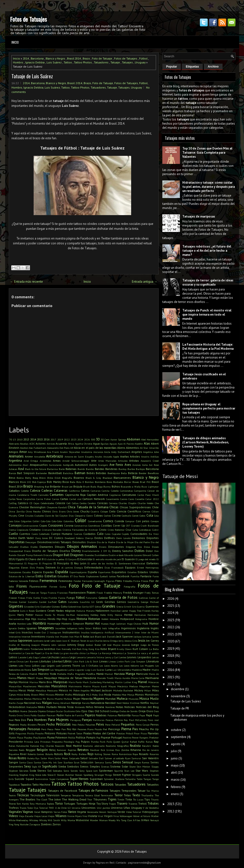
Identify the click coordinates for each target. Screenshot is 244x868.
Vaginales (15, 812)
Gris (134, 607)
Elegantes (14, 568)
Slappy (155, 767)
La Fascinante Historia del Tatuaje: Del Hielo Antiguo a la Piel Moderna (208, 347)
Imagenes (46, 628)
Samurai (136, 758)
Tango (156, 779)
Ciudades (39, 516)
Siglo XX (36, 767)
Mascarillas (15, 686)
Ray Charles (47, 746)
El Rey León (78, 563)
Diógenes (131, 547)
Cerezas (102, 503)
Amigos (14, 452)
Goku (64, 606)
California (74, 491)
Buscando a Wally (131, 487)
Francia (52, 593)
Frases (91, 593)
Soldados (57, 771)
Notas (120, 707)
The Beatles (27, 799)
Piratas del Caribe (104, 733)
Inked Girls (15, 632)
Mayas (112, 686)
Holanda (114, 619)
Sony (82, 771)
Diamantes (46, 547)
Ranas (149, 742)
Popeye (106, 737)
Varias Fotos (60, 812)
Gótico (98, 607)
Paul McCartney (138, 720)
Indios (97, 628)
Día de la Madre (106, 542)
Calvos (85, 491)
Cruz (128, 530)
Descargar (31, 542)
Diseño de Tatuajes (45, 551)
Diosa (147, 547)
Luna (108, 670)
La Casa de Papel (31, 653)
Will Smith (54, 820)
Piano (90, 729)
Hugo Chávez (134, 624)
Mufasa (68, 699)
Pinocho (39, 733)
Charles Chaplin (127, 503)
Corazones (56, 525)
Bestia (20, 478)
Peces (41, 724)
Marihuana (152, 678)
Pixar (137, 733)
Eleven (25, 568)
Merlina (13, 690)
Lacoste (22, 657)
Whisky (43, 820)
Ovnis (27, 715)
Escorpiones (15, 572)
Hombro (18, 62)
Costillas (106, 525)
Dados (13, 538)
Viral (100, 816)
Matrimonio (75, 686)
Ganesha (33, 602)
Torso (59, 803)
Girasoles (29, 607)
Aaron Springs (118, 439)
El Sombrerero (123, 563)
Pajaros (90, 715)
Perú (44, 729)
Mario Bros (46, 682)
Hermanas (140, 615)
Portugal (117, 737)
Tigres (112, 799)
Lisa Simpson (138, 661)
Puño (109, 742)
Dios (140, 547)
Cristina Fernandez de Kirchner (80, 530)
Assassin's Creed (150, 461)
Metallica (41, 690)
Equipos (130, 567)
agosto (176, 744)
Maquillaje (51, 678)
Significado (50, 766)
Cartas (64, 499)
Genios (121, 602)
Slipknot (13, 771)
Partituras (99, 720)
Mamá (100, 674)
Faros (156, 576)
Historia (82, 619)
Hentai (128, 615)
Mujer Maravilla (83, 699)
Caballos (14, 491)
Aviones (137, 465)
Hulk (145, 624)
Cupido (125, 534)
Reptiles (72, 750)
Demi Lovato (123, 538)
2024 (80, 439)
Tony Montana (38, 804)
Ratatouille (23, 746)
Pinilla (31, 733)
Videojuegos (150, 812)
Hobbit (105, 619)
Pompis (91, 737)
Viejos (51, 816)
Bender (143, 473)
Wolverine (82, 820)
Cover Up (119, 525)
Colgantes (26, 521)
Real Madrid (74, 746)
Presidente (16, 742)
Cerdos (83, 503)
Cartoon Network (94, 499)
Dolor (149, 551)
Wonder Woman (99, 820)
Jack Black (95, 637)
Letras (155, 657)
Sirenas (105, 767)
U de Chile (61, 808)
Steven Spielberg (84, 775)
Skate (132, 767)
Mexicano (52, 690)
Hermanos (153, 615)
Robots (59, 754)
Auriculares (55, 465)
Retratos (83, 750)
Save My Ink (49, 762)
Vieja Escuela (26, 816)
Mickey (139, 690)
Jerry (121, 641)
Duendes (89, 555)
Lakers (43, 657)
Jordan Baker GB (96, 645)
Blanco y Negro (55, 58)
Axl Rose (154, 465)
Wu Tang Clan (124, 820)
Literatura (152, 661)
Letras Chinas (16, 661)
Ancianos (98, 452)
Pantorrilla (124, 715)
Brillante (55, 486)
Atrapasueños (39, 465)
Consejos (15, 525)
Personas (34, 729)
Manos (22, 678)
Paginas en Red (105, 863)
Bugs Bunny (104, 487)
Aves (128, 465)
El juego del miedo (146, 559)
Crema (12, 530)
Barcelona (37, 58)
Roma (115, 754)
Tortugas (70, 803)
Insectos (27, 632)
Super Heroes (79, 779)
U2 (69, 808)
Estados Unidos (148, 572)
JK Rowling (24, 645)
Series (155, 762)
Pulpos (85, 742)
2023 (74, 439)
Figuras (110, 581)
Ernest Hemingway (148, 568)
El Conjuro (71, 559)
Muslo (154, 699)
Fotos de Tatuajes (28, 19)
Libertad (57, 661)
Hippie (72, 619)
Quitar (125, 742)
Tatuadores (101, 62)
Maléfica (91, 674)
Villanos (61, 816)
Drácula (48, 555)
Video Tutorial (134, 812)
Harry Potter (25, 615)
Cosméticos (94, 526)
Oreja (142, 711)
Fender (77, 581)
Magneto (80, 674)
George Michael (150, 602)
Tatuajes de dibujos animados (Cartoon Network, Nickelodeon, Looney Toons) (205, 442)
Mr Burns (48, 699)
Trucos (23, 808)
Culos (108, 534)
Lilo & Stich (92, 661)
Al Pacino (129, 444)
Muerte (59, 699)
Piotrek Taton (75, 733)
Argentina (15, 461)
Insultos (85, 632)
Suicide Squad (24, 779)
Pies (135, 729)
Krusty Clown (124, 649)
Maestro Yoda (47, 674)
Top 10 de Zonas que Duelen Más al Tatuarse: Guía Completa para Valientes (207, 153)
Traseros (133, 804)
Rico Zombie (122, 750)
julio (174, 751)
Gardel (43, 602)
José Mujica (114, 645)
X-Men (145, 820)
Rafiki (141, 742)
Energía (79, 568)
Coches (107, 516)
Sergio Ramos (142, 762)
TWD (51, 808)
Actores (41, 444)
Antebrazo (55, 456)
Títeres (12, 804)
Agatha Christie (84, 444)
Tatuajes (127, 62)
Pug (78, 742)
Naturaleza (97, 703)
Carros (56, 499)
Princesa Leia (31, 742)
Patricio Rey (121, 720)
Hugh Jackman (118, 624)
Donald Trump (25, 555)
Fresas (22, 598)
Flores (22, 586)
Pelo (74, 725)
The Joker (55, 799)
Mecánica (122, 686)
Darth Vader (26, 538)
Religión (42, 750)
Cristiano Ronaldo (52, 530)
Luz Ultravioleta (122, 670)
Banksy (122, 469)
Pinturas (62, 733)
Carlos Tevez (16, 499)
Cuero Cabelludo (41, 534)
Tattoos (107, 784)
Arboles (135, 456)
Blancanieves (122, 478)
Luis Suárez (54, 62)
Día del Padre (142, 542)
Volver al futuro (142, 816)
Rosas (13, 758)
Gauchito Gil (87, 602)
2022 (67, 439)
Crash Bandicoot (150, 526)
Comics (108, 521)
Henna (118, 615)
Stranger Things (103, 775)
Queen (117, 742)
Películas (63, 724)
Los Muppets (147, 666)
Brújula (78, 486)
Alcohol (24, 448)
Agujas (113, 444)
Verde (121, 812)
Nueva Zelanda (29, 711)
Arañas (125, 456)
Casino (124, 499)
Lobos (36, 665)
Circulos (29, 516)
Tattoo (68, 62)
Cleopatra (80, 516)
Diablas (24, 547)
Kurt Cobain (140, 649)
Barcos (12, 473)
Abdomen (133, 439)
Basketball (55, 473)
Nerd (119, 703)
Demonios (138, 538)
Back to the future (36, 469)
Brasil (155, 482)
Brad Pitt (145, 482)
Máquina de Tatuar (70, 678)
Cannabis (44, 495)
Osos (150, 711)
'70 (10, 439)
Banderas (111, 469)
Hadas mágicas (66, 611)
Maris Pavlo (75, 682)
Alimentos (132, 448)
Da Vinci (154, 534)
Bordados (118, 482)
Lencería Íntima (95, 657)
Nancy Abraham (62, 703)
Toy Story (102, 803)
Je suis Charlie (95, 641)
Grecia (120, 607)
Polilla (72, 738)
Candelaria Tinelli (27, 495)
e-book (120, 555)
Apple (116, 457)
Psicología (69, 742)
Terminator (107, 795)
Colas (17, 521)
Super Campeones (59, 779)
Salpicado (74, 758)
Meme (155, 686)
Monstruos (152, 694)
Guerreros (152, 606)
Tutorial (44, 808)
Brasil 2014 (74, 58)
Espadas (49, 572)
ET (71, 576)
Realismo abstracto (94, 746)
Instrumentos (71, 632)
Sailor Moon (61, 758)
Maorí (31, 678)
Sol (49, 771)
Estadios (132, 572)
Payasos (14, 724)
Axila (145, 465)
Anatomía (87, 452)
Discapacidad (16, 551)
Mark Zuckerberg (92, 682)
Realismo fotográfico (117, 746)
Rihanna (136, 750)
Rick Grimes (107, 750)
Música (144, 699)
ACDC (32, 444)
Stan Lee (129, 771)
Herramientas (16, 619)
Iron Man (74, 637)
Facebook (123, 576)
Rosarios (154, 754)
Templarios (78, 795)
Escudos (27, 572)
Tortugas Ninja (86, 803)
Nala (39, 703)
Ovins (20, 715)
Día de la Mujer (125, 542)
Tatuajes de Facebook (63, 791)
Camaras (96, 491)
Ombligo (114, 711)
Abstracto (14, 444)
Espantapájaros (78, 572)
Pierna (126, 729)
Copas (43, 525)
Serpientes (16, 766)
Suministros (41, 779)
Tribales (153, 803)
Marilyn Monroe (19, 682)
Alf (72, 448)
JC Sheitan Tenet (77, 641)
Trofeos (14, 808)
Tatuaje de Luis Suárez (32, 76)
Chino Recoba (33, 511)
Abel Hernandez (150, 439)
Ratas (12, 746)
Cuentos (25, 534)
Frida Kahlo (33, 598)
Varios (72, 812)
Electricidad (139, 563)
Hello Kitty (107, 615)
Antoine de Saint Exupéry (79, 457)
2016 (47, 439)
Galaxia (103, 598)
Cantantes (57, 495)
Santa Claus (26, 762)
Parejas (87, 720)
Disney (76, 551)
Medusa (133, 686)
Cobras (98, 515)
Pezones (82, 729)
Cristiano (35, 530)
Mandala (119, 674)
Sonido (74, 771)
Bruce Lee (67, 487)
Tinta (129, 799)
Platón (12, 738)
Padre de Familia (74, 715)
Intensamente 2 (124, 632)
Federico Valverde (18, 581)
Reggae (31, 750)
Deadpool (70, 538)
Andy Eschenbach (121, 452)
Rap (156, 742)
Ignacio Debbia (35, 62)
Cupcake (116, 534)
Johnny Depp (76, 645)
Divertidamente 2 (92, 551)
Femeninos (48, 580)
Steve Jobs (41, 775)
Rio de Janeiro (151, 750)
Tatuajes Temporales (123, 791)
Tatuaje (115, 62)
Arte (94, 461)
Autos (93, 465)
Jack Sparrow (125, 636)
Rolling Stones (102, 754)
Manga (130, 674)
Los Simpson (41, 670)
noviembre (178, 696)
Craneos (135, 526)
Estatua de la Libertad (22, 576)
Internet (26, 637)
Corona (69, 525)
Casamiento (112, 499)
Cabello (25, 491)
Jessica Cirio (131, 641)
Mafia (71, 674)
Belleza (133, 473)
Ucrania (76, 808)
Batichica (68, 473)
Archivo (213, 67)
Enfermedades (94, 567)
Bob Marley (54, 482)
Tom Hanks (23, 804)
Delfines (109, 538)
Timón (121, 799)
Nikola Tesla (66, 707)
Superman (96, 779)
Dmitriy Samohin (123, 551)
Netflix (145, 703)
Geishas (110, 602)
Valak (37, 812)
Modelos (117, 695)
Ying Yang (14, 824)
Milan (148, 690)
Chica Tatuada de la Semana (88, 507)
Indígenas (72, 628)
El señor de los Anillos (101, 563)
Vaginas (28, 812)
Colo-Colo (46, 521)
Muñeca (122, 699)
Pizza (144, 733)
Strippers (137, 775)
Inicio (15, 42)
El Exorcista (85, 559)
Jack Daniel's (108, 637)
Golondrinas (75, 607)
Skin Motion (143, 767)
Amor (23, 452)
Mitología (79, 694)
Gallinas (143, 598)
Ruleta (31, 758)
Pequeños (128, 724)
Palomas (112, 715)
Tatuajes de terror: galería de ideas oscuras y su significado (208, 282)
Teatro (12, 795)
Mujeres (99, 699)
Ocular (59, 711)
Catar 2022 (152, 499)
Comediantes (95, 521)
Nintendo (80, 707)
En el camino (65, 568)
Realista (135, 746)
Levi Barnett (31, 661)
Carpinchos (29, 499)
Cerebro (92, 503)
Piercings (114, 729)
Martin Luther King (126, 682)
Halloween (102, 611)
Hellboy (94, 615)
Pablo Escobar (38, 715)
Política (81, 737)
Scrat (77, 762)
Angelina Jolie (151, 452)
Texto (136, 795)
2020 (171, 641)
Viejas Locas (41, 816)
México (63, 690)
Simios (84, 766)
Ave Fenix (116, 465)
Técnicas (23, 795)
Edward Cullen (151, 555)
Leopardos (144, 657)
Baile (62, 469)
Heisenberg (83, 615)
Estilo (39, 576)
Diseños (65, 551)
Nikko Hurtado (47, 707)
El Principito (61, 563)
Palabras (101, 715)
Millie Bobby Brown (28, 695)
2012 (171, 811)
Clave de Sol (52, 516)
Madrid (33, 674)
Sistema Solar (119, 766)
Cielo (112, 511)
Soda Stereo (38, 771)
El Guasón (128, 559)
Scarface (68, 762)
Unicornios (88, 808)
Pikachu (144, 729)
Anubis (98, 457)
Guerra (141, 607)
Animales (16, 456)
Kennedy (66, 649)
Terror (118, 795)
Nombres (110, 707)
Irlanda (50, 637)
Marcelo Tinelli (105, 678)
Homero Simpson (73, 624)
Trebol (142, 803)
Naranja (76, 703)
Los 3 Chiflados (90, 666)
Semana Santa (103, 762)
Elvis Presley (37, 568)
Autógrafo (68, 465)
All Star (144, 448)
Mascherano (30, 686)
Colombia (69, 521)
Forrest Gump (58, 587)
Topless (50, 804)
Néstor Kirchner (131, 703)
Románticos (125, 754)
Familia (135, 576)
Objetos (42, 711)
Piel (105, 729)
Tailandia (130, 779)
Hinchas (42, 619)
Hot (97, 624)
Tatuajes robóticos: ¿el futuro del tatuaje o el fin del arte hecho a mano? (207, 251)
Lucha (71, 670)
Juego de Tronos (150, 645)
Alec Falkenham (37, 448)
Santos (37, 762)
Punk (102, 742)
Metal (31, 690)
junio (174, 758)
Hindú (51, 619)
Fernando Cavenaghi (94, 581)
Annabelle (40, 457)
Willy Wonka (68, 820)
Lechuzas (54, 657)
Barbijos (140, 469)
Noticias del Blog (147, 707)
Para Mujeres (58, 719)
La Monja (92, 653)
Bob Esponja (39, 482)
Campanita (140, 491)
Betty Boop (32, 478)
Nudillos (14, 711)
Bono (109, 482)
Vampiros (47, 812)
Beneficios (153, 473)
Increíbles (60, 628)
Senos (117, 762)
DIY (105, 551)
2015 (40, 439)
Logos (51, 665)
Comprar (130, 521)
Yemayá (154, 820)
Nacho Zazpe (16, 703)
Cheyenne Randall (57, 507)
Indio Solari (85, 628)
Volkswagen (126, 816)
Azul (21, 469)
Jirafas (12, 645)
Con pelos (143, 521)
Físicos (145, 581)
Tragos (112, 804)
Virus (116, 816)
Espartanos (104, 572)
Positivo (127, 738)
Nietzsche (32, 707)
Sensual (128, 762)
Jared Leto (49, 641)
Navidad (110, 703)
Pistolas (121, 733)
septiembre (179, 737)
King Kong (88, 649)
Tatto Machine (41, 784)
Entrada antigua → (145, 282)
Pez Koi (72, 729)
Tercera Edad (92, 795)
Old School (102, 711)
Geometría (133, 602)
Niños (90, 707)
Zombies (46, 824)
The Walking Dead (74, 799)
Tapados (26, 784)
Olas (91, 711)
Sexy (27, 766)
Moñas (28, 699)
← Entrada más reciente (27, 282)
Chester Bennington (32, 507)
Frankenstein (77, 593)
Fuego (71, 598)
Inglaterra (143, 628)
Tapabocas (14, 785)
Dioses (155, 547)
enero (175, 794)
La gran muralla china (73, 653)
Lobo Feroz (25, 666)
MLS (89, 695)
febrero (176, 787)
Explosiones (93, 576)
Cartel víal (75, 499)
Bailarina (52, 469)
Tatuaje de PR (180, 708)
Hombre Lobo (24, 624)
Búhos (116, 486)
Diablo (34, 547)
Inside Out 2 (41, 632)
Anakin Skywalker (70, 452)
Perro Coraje (143, 725)
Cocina (116, 515)
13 (14, 439)
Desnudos (79, 542)
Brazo (86, 58)
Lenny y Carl (112, 657)
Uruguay (140, 62)
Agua (96, 444)
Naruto (86, 703)
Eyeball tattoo (108, 576)
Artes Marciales (107, 461)
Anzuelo (108, 457)
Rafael (133, 742)
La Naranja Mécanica (110, 653)
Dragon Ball (61, 555)
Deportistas (17, 542)
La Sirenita (130, 653)
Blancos (14, 482)
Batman (80, 473)
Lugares (79, 670)
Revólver (95, 750)
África (71, 444)
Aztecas (13, 469)
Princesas (45, 742)
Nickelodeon (17, 707)
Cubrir (155, 530)
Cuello (13, 534)
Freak (100, 593)
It (81, 636)
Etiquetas (192, 67)
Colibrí (36, 521)
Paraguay (76, 720)
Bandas (100, 469)
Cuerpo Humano (62, 534)
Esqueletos (119, 572)
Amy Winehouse (37, 452)
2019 (60, 439)
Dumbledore (101, 555)
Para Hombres (37, 720)
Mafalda (62, 674)
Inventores (38, 636)
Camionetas (126, 491)
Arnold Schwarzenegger (76, 461)
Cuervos (78, 534)
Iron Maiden (62, 637)
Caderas (47, 491)
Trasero (122, 803)
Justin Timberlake (33, 649)
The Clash (42, 799)
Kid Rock (77, 649)
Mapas (39, 678)
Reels (22, 750)
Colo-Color (57, 521)
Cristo (103, 530)
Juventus (50, 649)
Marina (34, 682)
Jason (59, 641)
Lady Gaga (33, 657)
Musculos (133, 699)
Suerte (146, 775)
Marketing (108, 682)
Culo (100, 534)
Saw (60, 762)
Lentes (123, 657)
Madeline (137, 670)
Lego (73, 657)
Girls (37, 607)
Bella (124, 473)
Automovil (81, 465)
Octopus (51, 711)
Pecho (51, 724)
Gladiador (46, 607)
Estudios (63, 576)
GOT (92, 607)
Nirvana (99, 707)
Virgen (108, 816)
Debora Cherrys (84, 538)
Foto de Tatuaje (102, 58)
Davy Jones (42, 538)
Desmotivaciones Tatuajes (54, 542)
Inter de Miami (150, 632)
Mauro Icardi (100, 686)
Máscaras (153, 682)
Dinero (103, 547)
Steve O (52, 775)
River (23, 754)
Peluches (90, 725)
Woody (112, 820)
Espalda (62, 572)
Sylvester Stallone (114, 779)
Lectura (65, 657)
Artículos (123, 461)
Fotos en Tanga (38, 593)
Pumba (95, 742)
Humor (154, 624)
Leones (132, 657)
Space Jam (92, 771)
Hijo (34, 619)
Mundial (110, 699)
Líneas (112, 661)
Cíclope (104, 511)
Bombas (89, 482)
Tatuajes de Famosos (93, 791)
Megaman (145, 686)
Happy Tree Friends (140, 611)
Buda (93, 487)
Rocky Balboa (79, 754)
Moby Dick (98, 695)
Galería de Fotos (123, 597)
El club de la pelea (54, 559)
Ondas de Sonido (128, 711)
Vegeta (82, 812)
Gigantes (16, 606)
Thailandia (147, 795)
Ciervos (146, 511)
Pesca (50, 729)
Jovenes (126, 645)
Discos (27, 551)
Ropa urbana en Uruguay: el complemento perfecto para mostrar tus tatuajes (209, 408)
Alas (147, 444)
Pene (108, 725)
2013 (26, 439)
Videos (13, 816)
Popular (172, 67)
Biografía (67, 478)
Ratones (35, 746)
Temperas (66, 795)
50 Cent (105, 439)
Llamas (13, 665)
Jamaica (147, 637)
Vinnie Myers (74, 816)
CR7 (128, 526)
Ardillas (155, 457)
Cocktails (126, 516)
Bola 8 (80, 482)
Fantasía (146, 576)
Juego (135, 645)
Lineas (103, 661)
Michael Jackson (101, 690)
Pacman (51, 715)
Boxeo (136, 482)
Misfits (68, 695)
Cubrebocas (145, 530)
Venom (103, 812)
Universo (117, 808)
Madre (147, 670)
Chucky (85, 511)
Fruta (44, 598)
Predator (154, 738)
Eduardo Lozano (133, 555)
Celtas (75, 503)
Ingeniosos (128, 628)
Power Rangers (140, 738)
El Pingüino (46, 563)
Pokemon (61, 737)
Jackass (137, 637)
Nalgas (47, 703)
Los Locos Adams (109, 666)
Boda (73, 482)
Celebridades (47, 503)
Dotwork (38, 555)
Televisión (53, 795)
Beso (12, 478)
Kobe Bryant (108, 649)
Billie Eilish (54, 478)
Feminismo (65, 581)
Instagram (55, 632)
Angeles (137, 452)
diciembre (178, 689)
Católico (23, 503)
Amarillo (154, 448)
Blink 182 (26, 482)
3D (98, 439)
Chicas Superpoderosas (135, 507)
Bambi (81, 469)
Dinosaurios (116, 547)
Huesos (105, 624)
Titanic (155, 799)
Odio (78, 711)
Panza (135, 715)
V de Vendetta (151, 808)
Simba (62, 766)
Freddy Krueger (133, 593)
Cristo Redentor (116, 530)
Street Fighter (122, 775)
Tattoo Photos (83, 62)
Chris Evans (59, 511)
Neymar (154, 703)
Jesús (142, 641)
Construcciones (30, 526)
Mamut (109, 674)
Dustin (112, 555)
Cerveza (113, 503)
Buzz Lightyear (150, 487)
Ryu (37, 758)
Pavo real (153, 720)
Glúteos (56, 607)
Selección (87, 762)
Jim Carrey (152, 641)
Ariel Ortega (31, 461)
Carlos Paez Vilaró (148, 495)
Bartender (41, 473)
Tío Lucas (138, 799)
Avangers (103, 465)
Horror (89, 624)
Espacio (37, 572)
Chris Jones (73, 511)
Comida (119, 521)
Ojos (84, 711)
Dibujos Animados (82, 546)
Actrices (51, 444)
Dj (109, 551)
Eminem (51, 567)
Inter (137, 632)
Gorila (85, 607)
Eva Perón (79, 576)
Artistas (134, 461)
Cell (68, 503)
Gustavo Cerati (45, 611)
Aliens (121, 448)
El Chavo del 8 (34, 559)
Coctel (135, 516)
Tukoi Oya (33, 808)
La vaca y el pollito (148, 653)
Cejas (36, 503)
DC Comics (56, 538)
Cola (150, 515)
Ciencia (122, 511)
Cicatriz (95, 511)
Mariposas (60, 682)
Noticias (130, 707)
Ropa (135, 754)
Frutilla (53, 598)
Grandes (109, 606)
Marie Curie (138, 678)
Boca (66, 482)
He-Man (71, 615)
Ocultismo (69, 711)
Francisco (62, 593)
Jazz (65, 641)
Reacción (60, 746)
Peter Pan (60, 729)
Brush (86, 487)
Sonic (66, 771)
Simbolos (73, 766)
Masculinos (59, 686)
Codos (142, 516)
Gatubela (73, 602)
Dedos (99, 538)
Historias (94, 619)
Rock (67, 754)
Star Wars (142, 771)
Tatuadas (120, 784)
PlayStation (40, 738)
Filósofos (128, 581)
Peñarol (116, 725)
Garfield (52, 602)
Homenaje (54, 624)
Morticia (37, 699)
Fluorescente (38, 586)
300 (93, 439)
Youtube (24, 824)
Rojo (91, 754)
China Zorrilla (17, 511)
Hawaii (39, 615)
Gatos (62, 602)
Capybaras (115, 495)
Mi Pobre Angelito (79, 690)
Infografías (114, 628)
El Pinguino (31, 563)
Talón (140, 779)
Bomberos (100, 482)
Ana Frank (53, 452)
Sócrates (24, 771)
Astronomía (15, 465)
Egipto (20, 559)
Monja (131, 695)
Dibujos (60, 547)
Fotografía (130, 587)
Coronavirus (81, 526)
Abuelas (24, 444)
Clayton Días (67, 516)
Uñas (127, 808)
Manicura (142, 674)
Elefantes (153, 563)
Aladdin (139, 444)
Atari (25, 465)
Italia (86, 636)
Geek (99, 602)
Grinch (128, 607)
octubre (176, 730)
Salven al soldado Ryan (118, 758)
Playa (20, 738)
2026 (87, 439)
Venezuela (93, 812)
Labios (13, 657)
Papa (142, 715)
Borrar (128, 482)
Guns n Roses (27, 611)
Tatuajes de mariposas (199, 216)
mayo (175, 765)
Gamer (23, 602)
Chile (155, 507)
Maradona (90, 678)
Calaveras (61, 491)
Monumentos (16, 699)
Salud (84, 758)
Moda (108, 694)
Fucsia (62, 598)
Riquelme (14, 754)
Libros (68, 661)
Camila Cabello (110, 491)
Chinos (46, 511)
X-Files (137, 820)
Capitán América (97, 495)
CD (31, 503)
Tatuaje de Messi (180, 476)
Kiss (97, 649)
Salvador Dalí (96, 758)
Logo (43, 666)
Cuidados (89, 534)
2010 (20, 439)
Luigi (88, 670)
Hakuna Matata (85, 611)
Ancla (107, 452)
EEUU (12, 559)
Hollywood (127, 619)
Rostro (22, 758)
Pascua (109, 720)
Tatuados (153, 784)
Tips (147, 799)
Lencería (81, 657)
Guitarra (14, 611)
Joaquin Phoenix (41, 645)
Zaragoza (35, 824)
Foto (74, 586)
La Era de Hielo (50, 653)
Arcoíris (145, 457)
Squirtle (118, 771)
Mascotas (44, 686)
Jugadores (16, 649)
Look (58, 666)
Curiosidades (139, 534)
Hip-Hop (62, 619)
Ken (59, 649)
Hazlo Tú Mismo (55, 615)
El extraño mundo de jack (107, 559)
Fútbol (143, 58)
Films (119, 581)
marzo (175, 780)
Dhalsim (91, 542)
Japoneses (25, 641)
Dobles (140, 551)
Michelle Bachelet (123, 690)
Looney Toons (71, 665)
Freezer (13, 598)
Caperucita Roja (75, 495)
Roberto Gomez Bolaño (40, 754)
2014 (26, 58)
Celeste (60, 503)
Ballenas (71, 469)
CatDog (13, 503)
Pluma (51, 737)
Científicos (134, 511)
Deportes (153, 538)
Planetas (153, 733)
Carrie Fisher (44, 499)
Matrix (87, 686)
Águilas (104, 444)
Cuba (135, 530)
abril (174, 773)
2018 (171, 656)
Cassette (140, 499)
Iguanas (32, 628)
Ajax (120, 444)
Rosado (144, 754)
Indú (105, 628)
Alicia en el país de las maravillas (95, 448)
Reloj (52, 750)
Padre (60, 715)
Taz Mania (152, 791)
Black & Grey (93, 478)
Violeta (93, 816)
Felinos (34, 581)
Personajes (18, 729)
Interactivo (15, 637)
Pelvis (100, 724)
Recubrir (147, 746)
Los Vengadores (58, 670)
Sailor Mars (47, 758)
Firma (137, 581)
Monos (139, 694)
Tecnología (38, 795)
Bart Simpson (26, 473)
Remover (62, 750)
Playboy (28, 738)
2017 (53, 439)
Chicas (114, 507)
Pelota (81, 725)
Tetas (127, 795)
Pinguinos (21, 733)
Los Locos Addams (129, 666)
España (92, 572)
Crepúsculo (23, 530)
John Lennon (59, 645)
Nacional (29, 703)
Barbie (131, 469)
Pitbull (129, 733)
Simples (95, 766)
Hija (28, 619)
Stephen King (27, 775)
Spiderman (106, 771)
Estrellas (51, 576)
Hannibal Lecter (119, 611)
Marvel (143, 682)
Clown (90, 516)
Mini (42, 694)
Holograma (141, 619)
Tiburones (100, 799)
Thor (90, 799)
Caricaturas (129, 495)
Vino (85, 816)
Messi (22, 690)
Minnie (59, 694)
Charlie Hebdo (146, 503)
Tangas (147, 779)
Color (81, 520)
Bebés (91, 473)
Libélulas (45, 661)
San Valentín (150, 758)
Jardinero (38, 641)
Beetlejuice (114, 473)
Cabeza (35, 491)
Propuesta (57, 742)
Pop (98, 738)
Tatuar (142, 791)
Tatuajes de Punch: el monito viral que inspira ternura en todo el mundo (207, 314)
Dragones (77, 555)
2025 (171, 606)
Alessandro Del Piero (58, 448)
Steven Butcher (65, 775)
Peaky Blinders (28, 725)
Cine (21, 515)
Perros (155, 724)
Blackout (107, 478)
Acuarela (61, 444)
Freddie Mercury (113, 593)
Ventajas (112, 812)
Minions (50, 695)
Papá (149, 715)
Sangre (13, 762)
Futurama (92, 598)
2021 (171, 634)
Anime (29, 456)
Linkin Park (123, 661)
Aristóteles (45, 461)
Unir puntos (103, 808)
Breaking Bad (42, 487)
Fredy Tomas (151, 593)
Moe (124, 695)
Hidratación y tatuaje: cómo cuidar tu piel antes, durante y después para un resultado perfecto (209, 187)
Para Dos (20, 720)
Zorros (57, 824)
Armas (57, 461)
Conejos (155, 521)
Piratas (88, 733)
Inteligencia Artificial (102, 632)
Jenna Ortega (110, 641)
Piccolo (98, 729)
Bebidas (101, 473)
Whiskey (34, 820)
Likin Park (78, 661)
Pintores (50, 733)
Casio (131, 499)
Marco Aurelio (122, 678)
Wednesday (22, 820)
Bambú (90, 469)
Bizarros (79, 478)
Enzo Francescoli (114, 568)
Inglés (155, 628)
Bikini (43, 478)
